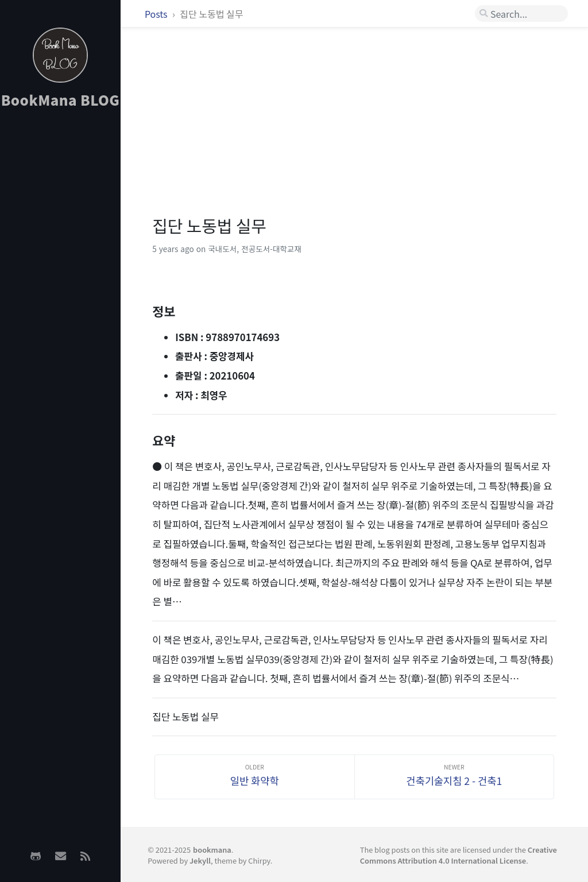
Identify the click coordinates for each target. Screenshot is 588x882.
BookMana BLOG (61, 100)
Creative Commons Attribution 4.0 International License (459, 855)
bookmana (212, 850)
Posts (157, 14)
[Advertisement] (60, 299)
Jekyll (200, 860)
